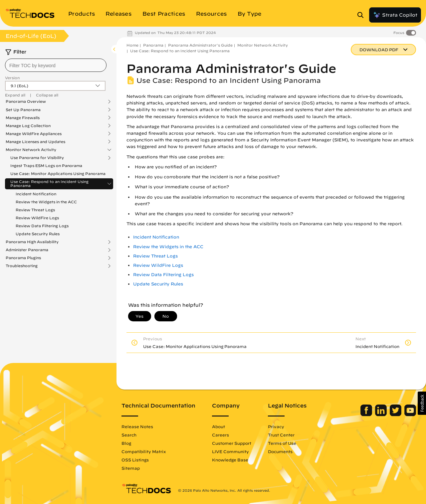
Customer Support (232, 443)
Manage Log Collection (28, 126)
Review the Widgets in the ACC (46, 202)
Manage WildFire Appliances (34, 134)
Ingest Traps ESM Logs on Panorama (46, 166)
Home (132, 45)
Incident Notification (36, 194)
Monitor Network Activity (31, 150)
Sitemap (131, 468)
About (218, 426)
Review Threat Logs (35, 210)
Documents (280, 451)
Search (129, 435)
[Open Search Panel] (362, 15)
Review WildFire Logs (37, 218)
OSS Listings (135, 460)
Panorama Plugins (23, 258)
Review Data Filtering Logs (42, 226)
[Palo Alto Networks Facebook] (367, 415)
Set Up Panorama (23, 110)
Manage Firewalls (23, 118)
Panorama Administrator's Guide (200, 45)
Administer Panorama (27, 250)
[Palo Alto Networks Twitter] (396, 415)
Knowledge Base (230, 460)
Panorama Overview (26, 101)
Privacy (276, 426)
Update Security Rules (38, 234)
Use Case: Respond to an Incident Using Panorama (49, 184)
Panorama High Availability (32, 242)
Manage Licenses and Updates (35, 142)
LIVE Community (230, 451)
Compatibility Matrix (144, 451)
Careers (220, 435)
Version (12, 78)
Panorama (153, 45)
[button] (422, 403)
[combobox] (56, 65)
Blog (126, 443)
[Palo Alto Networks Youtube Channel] (410, 415)
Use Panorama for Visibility (37, 158)
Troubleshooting (22, 266)
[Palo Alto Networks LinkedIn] (382, 415)
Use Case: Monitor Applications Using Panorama (58, 173)
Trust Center (281, 435)
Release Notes (137, 426)
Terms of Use (282, 443)
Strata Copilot (395, 15)
